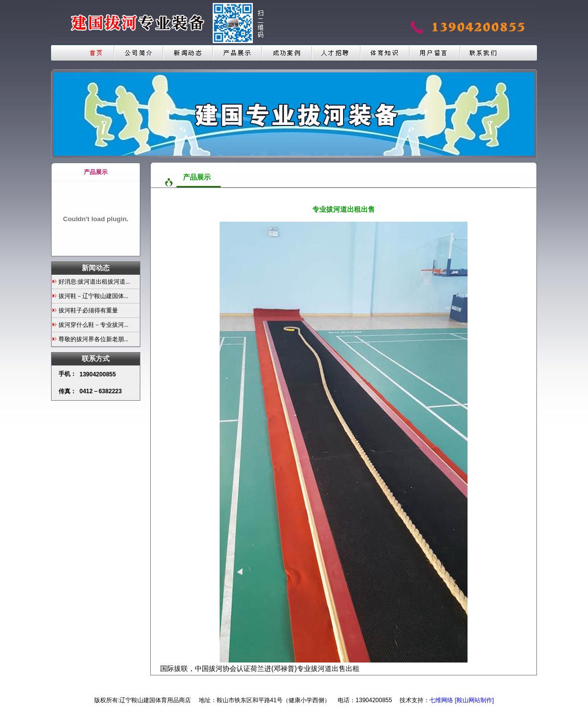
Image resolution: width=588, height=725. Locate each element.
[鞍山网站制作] (474, 700)
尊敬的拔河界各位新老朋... (93, 339)
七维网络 (441, 700)
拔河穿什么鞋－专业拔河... (93, 325)
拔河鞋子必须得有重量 (88, 310)
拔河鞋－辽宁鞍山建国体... (93, 296)
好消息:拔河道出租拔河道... (94, 282)
